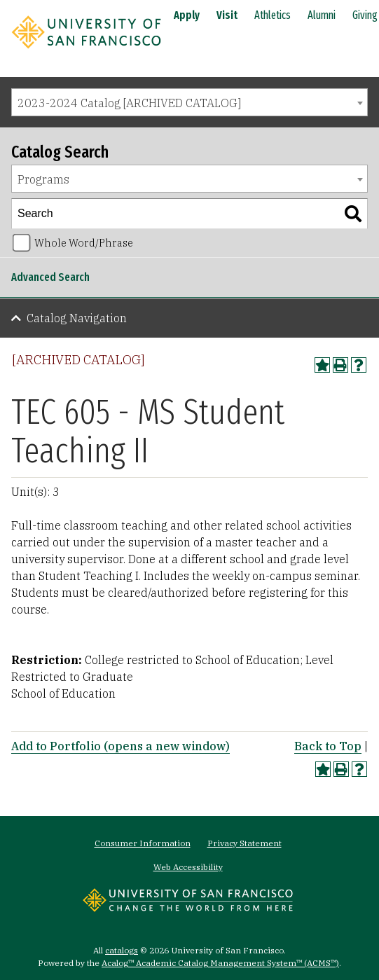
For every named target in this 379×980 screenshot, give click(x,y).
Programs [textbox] (43, 179)
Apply (187, 15)
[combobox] (189, 102)
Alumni (322, 15)
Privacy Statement (244, 843)
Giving (365, 15)
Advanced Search (50, 277)
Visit (227, 15)
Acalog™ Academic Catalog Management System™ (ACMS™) (220, 963)
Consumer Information (143, 843)
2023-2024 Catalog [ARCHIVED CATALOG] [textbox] (129, 103)
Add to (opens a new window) (120, 746)
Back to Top (328, 746)
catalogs (122, 950)
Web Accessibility (188, 867)
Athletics (273, 15)
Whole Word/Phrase (84, 243)
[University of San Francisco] (86, 51)
